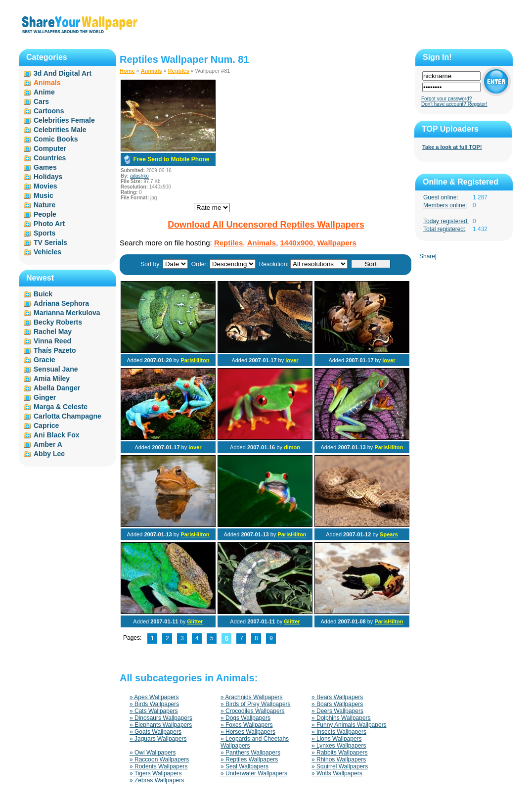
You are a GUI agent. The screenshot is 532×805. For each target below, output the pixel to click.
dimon (292, 447)
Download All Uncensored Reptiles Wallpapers (266, 225)
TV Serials (50, 242)
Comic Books (56, 139)
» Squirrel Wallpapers (340, 766)
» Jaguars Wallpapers (158, 739)
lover (292, 360)
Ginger (45, 397)
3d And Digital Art (63, 73)
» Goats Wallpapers (155, 732)
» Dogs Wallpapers (245, 718)
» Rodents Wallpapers (159, 766)
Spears (389, 534)
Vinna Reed (52, 341)
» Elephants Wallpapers (161, 725)
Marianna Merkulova (67, 313)
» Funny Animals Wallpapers (349, 725)
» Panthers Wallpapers (250, 753)
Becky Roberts (58, 322)
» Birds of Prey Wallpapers (256, 704)
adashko (139, 176)
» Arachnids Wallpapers (252, 697)
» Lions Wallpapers (337, 739)
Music (44, 195)
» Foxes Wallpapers (247, 725)
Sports (44, 233)
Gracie (44, 360)
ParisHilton (195, 360)
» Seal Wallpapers (244, 766)
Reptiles (179, 71)
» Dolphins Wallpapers (341, 718)
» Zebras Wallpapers (157, 780)
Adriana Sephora (61, 303)
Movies (45, 186)
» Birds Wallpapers (154, 704)
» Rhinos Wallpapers (339, 759)
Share (427, 256)
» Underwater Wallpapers (254, 773)
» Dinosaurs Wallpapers (161, 718)
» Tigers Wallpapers (156, 773)
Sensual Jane (56, 369)
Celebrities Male (60, 130)
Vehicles (47, 252)
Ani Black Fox (57, 435)
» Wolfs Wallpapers (337, 773)
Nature (44, 205)
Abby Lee (49, 454)
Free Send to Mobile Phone (171, 159)
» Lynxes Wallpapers (339, 746)
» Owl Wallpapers (153, 753)
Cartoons (49, 111)
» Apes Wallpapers (154, 697)
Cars (41, 101)
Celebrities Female (64, 120)
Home (127, 71)
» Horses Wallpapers (248, 732)
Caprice (46, 426)
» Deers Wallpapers (337, 711)
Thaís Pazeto (55, 350)
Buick (43, 294)
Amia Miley (52, 379)
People (45, 214)
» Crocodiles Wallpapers (253, 711)
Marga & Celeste (61, 407)
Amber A (48, 444)
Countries (50, 158)
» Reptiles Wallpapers (249, 759)
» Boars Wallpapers (337, 704)
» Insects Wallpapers (339, 732)
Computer (50, 148)
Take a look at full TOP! (452, 147)
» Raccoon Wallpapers (159, 759)
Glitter (195, 621)
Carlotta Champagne (67, 416)
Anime (44, 92)
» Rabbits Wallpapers (340, 753)
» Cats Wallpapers (154, 711)
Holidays (48, 177)
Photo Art (49, 224)
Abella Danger (57, 388)
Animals (152, 71)
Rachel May (53, 331)
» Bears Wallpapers (337, 697)
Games (45, 167)
